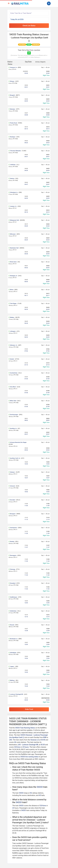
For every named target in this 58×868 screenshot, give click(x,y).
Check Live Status (29, 26)
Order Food (29, 709)
